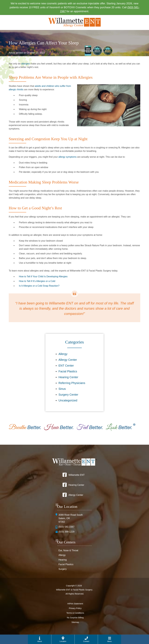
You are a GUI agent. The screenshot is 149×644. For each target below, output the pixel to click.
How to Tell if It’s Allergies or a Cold (37, 281)
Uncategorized (68, 400)
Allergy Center (68, 360)
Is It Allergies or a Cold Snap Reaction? (39, 286)
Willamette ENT (76, 475)
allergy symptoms (68, 157)
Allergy (63, 354)
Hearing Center (68, 377)
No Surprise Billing (75, 618)
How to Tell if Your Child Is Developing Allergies (43, 276)
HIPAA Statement (75, 604)
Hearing (63, 560)
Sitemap (75, 622)
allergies (25, 64)
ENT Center (66, 366)
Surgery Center (68, 395)
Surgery (63, 569)
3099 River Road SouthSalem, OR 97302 (71, 518)
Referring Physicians (72, 383)
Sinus (62, 389)
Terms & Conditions (75, 613)
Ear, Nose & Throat (68, 550)
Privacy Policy (75, 608)
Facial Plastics (68, 371)
